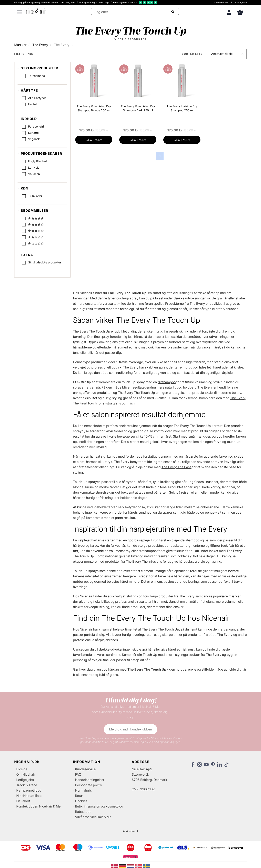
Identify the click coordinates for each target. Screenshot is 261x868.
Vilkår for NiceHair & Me (93, 817)
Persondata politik (89, 785)
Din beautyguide (238, 2)
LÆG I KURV (94, 140)
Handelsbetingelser (90, 780)
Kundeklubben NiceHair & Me (38, 807)
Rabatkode (83, 812)
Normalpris (83, 791)
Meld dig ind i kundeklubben (130, 729)
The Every (40, 45)
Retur (79, 796)
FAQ (78, 775)
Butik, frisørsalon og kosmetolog (99, 807)
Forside (22, 769)
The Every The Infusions (144, 562)
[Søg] (135, 12)
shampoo (192, 541)
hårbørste (191, 457)
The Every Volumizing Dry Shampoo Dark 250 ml (138, 108)
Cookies (81, 801)
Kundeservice (221, 2)
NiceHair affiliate (29, 796)
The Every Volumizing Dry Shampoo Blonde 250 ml (94, 108)
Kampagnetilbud (29, 791)
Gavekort (23, 801)
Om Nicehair (26, 775)
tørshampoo (167, 382)
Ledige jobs (25, 780)
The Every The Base (176, 467)
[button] (227, 54)
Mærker (20, 45)
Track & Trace (27, 785)
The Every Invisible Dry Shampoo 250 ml (182, 108)
